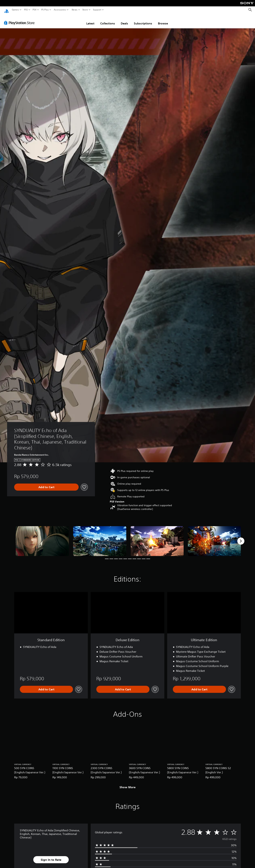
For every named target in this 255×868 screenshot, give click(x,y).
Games (15, 10)
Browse (163, 20)
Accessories (60, 10)
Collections (108, 20)
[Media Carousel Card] (42, 538)
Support (97, 10)
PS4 (35, 10)
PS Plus (45, 10)
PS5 (26, 10)
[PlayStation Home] (7, 10)
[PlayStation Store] (20, 19)
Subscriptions (143, 20)
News (74, 10)
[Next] (241, 538)
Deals (124, 20)
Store (85, 10)
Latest (90, 20)
